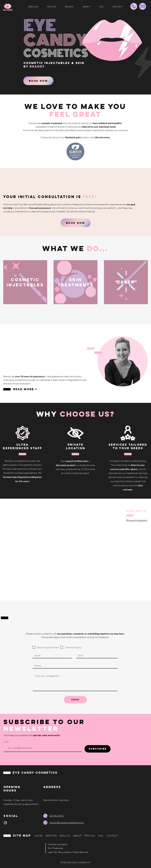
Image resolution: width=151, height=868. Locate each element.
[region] (28, 288)
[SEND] (75, 700)
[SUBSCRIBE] (98, 749)
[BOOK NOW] (38, 81)
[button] (33, 7)
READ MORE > (25, 389)
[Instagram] (5, 823)
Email (6, 742)
